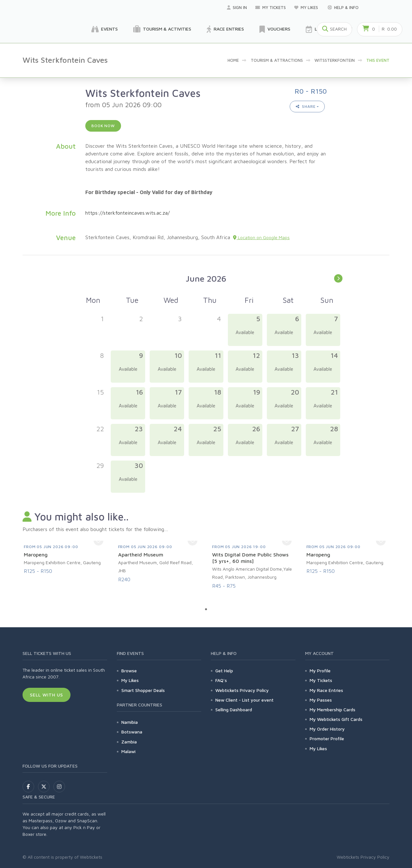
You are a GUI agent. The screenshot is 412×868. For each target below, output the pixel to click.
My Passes (321, 700)
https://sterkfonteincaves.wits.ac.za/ (127, 213)
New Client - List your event (244, 700)
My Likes (307, 7)
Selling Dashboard (234, 709)
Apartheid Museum (141, 555)
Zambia (129, 742)
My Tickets (271, 7)
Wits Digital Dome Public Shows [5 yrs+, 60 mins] (250, 558)
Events (105, 29)
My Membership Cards (332, 709)
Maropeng (36, 555)
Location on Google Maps (261, 237)
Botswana (132, 732)
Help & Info (343, 7)
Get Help (224, 671)
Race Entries (225, 29)
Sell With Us (47, 695)
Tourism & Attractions (277, 60)
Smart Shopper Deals (143, 690)
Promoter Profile (327, 738)
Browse (129, 671)
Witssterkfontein (335, 60)
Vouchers (275, 29)
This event (378, 60)
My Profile (320, 671)
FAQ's (221, 680)
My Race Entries (326, 690)
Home (233, 60)
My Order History (327, 729)
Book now (103, 126)
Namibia (130, 722)
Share (306, 106)
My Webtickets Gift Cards (336, 719)
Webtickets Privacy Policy (242, 690)
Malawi (128, 751)
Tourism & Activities (162, 29)
